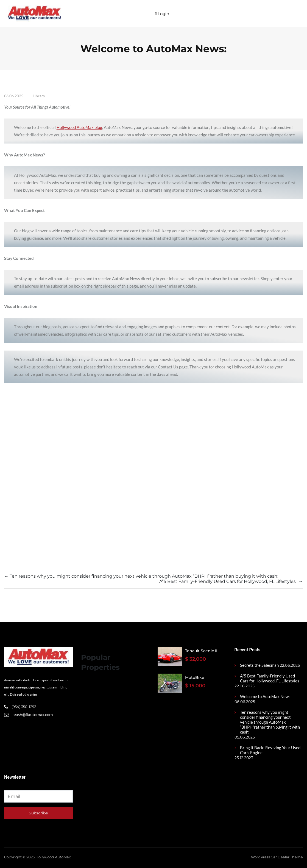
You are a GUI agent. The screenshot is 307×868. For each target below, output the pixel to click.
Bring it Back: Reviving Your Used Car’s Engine (270, 750)
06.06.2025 (14, 96)
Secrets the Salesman (259, 665)
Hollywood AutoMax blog (79, 127)
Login (162, 14)
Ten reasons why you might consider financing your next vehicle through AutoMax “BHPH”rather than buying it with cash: (270, 722)
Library (39, 96)
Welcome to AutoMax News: (266, 696)
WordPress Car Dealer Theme (277, 857)
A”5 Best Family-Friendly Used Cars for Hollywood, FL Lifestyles (270, 678)
